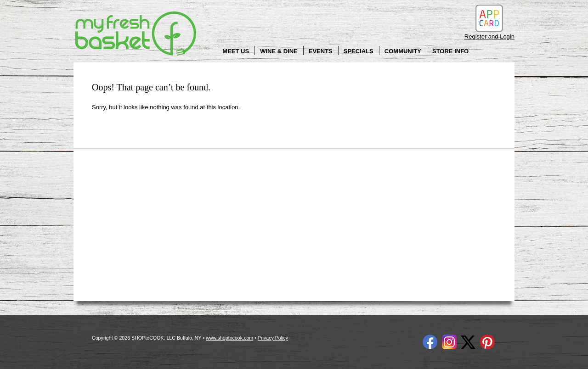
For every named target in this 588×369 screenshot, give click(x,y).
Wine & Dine (279, 51)
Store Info (450, 51)
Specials (359, 51)
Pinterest (487, 342)
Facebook (430, 342)
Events (321, 51)
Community (403, 51)
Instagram (449, 342)
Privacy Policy (273, 338)
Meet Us (236, 51)
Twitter (468, 342)
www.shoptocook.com (229, 338)
